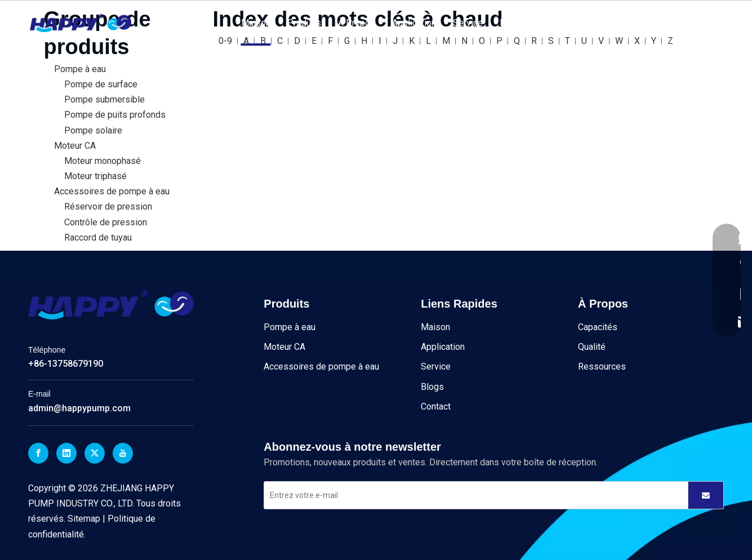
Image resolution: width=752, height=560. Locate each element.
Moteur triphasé (95, 176)
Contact (555, 23)
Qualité (592, 347)
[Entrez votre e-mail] (471, 495)
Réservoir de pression (108, 206)
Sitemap (85, 519)
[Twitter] (95, 453)
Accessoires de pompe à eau (112, 191)
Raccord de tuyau (98, 237)
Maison (256, 23)
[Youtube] (123, 453)
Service (468, 23)
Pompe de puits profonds (115, 115)
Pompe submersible (104, 99)
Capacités (598, 327)
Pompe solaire (93, 130)
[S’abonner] (706, 495)
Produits (304, 23)
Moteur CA (75, 146)
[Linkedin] (66, 453)
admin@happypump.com (79, 408)
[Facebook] (38, 453)
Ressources (602, 366)
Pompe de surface (101, 84)
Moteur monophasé (103, 161)
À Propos (357, 23)
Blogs (511, 23)
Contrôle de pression (106, 222)
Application (414, 23)
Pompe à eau (80, 69)
